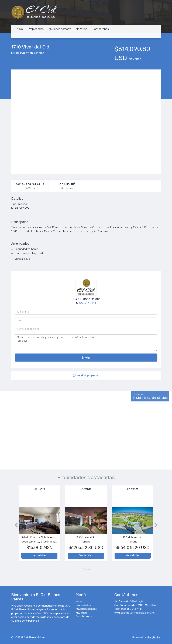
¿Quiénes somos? (60, 29)
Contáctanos (101, 29)
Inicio (20, 29)
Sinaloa (39, 53)
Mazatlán (82, 29)
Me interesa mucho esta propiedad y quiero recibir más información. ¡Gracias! (86, 343)
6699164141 (87, 303)
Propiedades (36, 29)
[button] (15, 525)
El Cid (15, 53)
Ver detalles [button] (39, 556)
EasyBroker (154, 638)
